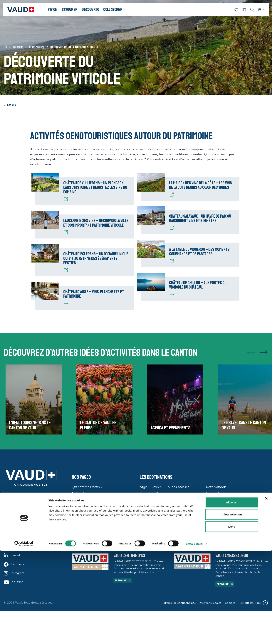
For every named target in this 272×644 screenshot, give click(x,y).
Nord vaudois (216, 516)
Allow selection (232, 608)
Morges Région (151, 548)
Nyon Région (216, 523)
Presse (77, 548)
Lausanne (147, 536)
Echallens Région (153, 529)
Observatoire (82, 542)
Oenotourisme (42, 47)
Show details (194, 637)
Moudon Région (152, 555)
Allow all (232, 596)
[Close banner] (266, 592)
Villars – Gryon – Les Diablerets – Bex (236, 548)
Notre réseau (82, 523)
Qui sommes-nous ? (87, 516)
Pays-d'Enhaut (217, 536)
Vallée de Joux (217, 542)
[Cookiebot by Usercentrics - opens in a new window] (24, 637)
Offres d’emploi (84, 529)
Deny (232, 620)
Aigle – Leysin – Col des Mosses (164, 516)
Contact (78, 555)
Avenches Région (153, 523)
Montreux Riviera (153, 542)
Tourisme (19, 47)
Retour (13, 105)
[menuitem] (258, 12)
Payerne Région (218, 529)
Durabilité (80, 536)
